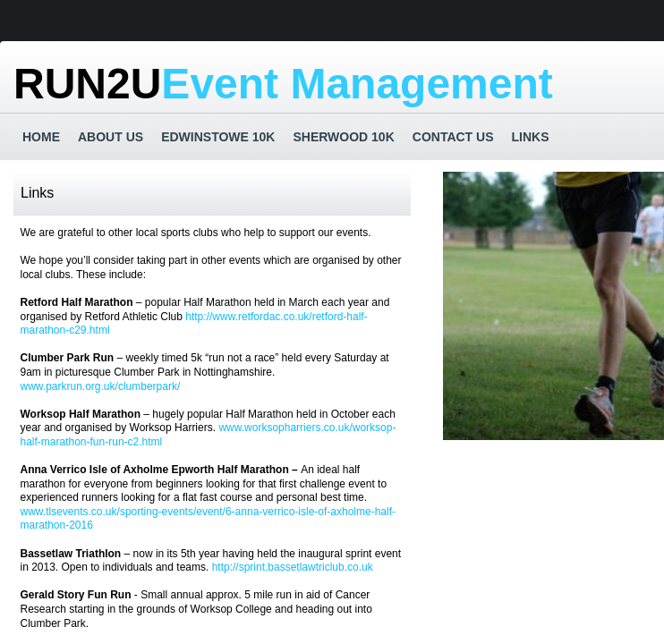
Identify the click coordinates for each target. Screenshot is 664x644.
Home (41, 137)
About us (111, 137)
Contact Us (453, 137)
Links (531, 137)
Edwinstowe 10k (218, 137)
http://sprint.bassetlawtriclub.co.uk (293, 567)
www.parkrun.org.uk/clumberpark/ (101, 386)
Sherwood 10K (343, 137)
